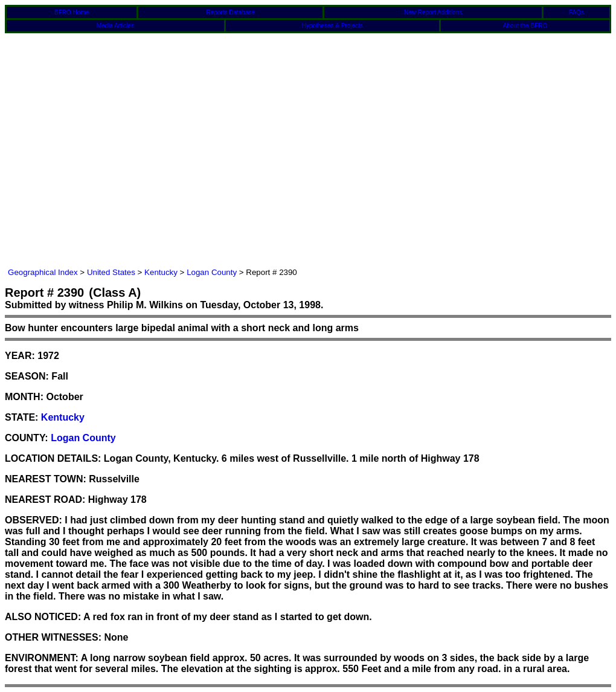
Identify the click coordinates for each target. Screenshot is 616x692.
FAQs (576, 12)
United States (111, 272)
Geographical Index (43, 272)
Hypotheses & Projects (332, 26)
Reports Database (230, 12)
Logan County (212, 272)
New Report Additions (433, 12)
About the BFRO (525, 26)
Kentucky (161, 272)
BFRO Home (72, 12)
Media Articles (115, 26)
